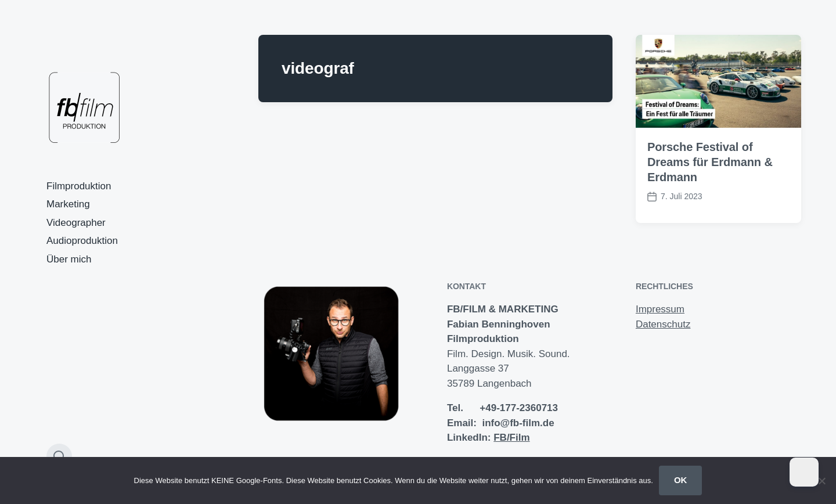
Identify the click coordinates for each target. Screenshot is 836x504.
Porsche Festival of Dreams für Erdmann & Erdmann (710, 162)
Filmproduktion (79, 186)
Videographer (76, 223)
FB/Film (511, 438)
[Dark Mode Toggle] (804, 472)
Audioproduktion (82, 241)
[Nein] (821, 481)
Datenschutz (663, 324)
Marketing (68, 204)
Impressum (660, 309)
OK (681, 480)
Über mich (69, 259)
